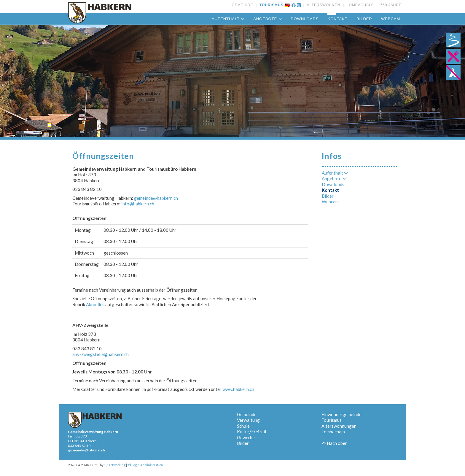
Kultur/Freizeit (252, 432)
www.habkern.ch (238, 389)
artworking (115, 465)
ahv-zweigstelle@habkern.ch (101, 354)
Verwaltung (248, 420)
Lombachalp (333, 432)
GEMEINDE (242, 5)
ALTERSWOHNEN (322, 5)
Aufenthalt (228, 19)
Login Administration (145, 465)
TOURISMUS (270, 5)
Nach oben (335, 443)
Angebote (267, 19)
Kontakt (337, 19)
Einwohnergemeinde (341, 414)
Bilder (364, 19)
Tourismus (332, 420)
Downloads (305, 19)
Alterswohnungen (339, 426)
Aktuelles (96, 304)
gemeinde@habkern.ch (156, 198)
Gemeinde (247, 414)
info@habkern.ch (138, 204)
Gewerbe (246, 437)
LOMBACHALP (359, 5)
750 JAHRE (390, 5)
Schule (243, 426)
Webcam (391, 19)
